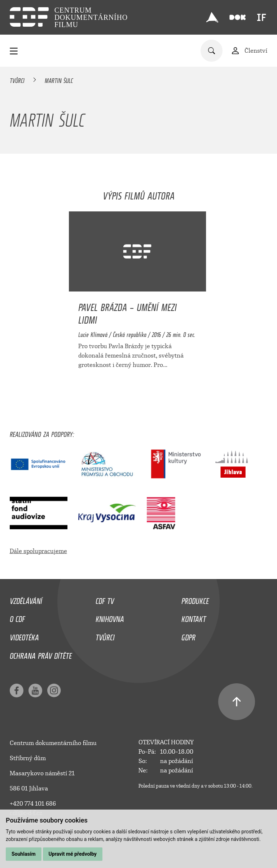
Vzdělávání (26, 599)
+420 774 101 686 (33, 804)
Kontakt (194, 617)
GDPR (188, 636)
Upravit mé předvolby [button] (73, 854)
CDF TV (105, 599)
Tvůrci (17, 79)
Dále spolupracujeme (38, 551)
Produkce (195, 599)
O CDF (17, 617)
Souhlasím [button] (24, 854)
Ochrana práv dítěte (41, 654)
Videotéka (24, 636)
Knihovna (110, 617)
